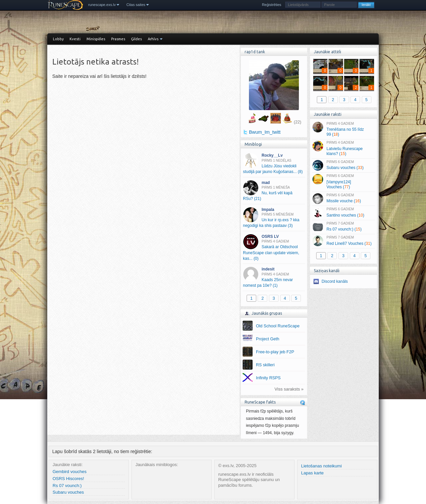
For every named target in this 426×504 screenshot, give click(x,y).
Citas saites (136, 5)
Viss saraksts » (289, 389)
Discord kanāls (335, 281)
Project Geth (268, 339)
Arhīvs (153, 39)
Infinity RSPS (268, 378)
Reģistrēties (272, 5)
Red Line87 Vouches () (343, 241)
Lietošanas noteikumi (321, 466)
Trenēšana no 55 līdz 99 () (343, 129)
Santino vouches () (343, 213)
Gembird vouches (70, 472)
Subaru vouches (68, 492)
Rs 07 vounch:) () (343, 227)
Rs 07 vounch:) (67, 486)
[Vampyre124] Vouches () (343, 182)
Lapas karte (313, 473)
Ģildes (136, 39)
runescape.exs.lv (102, 5)
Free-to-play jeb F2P (275, 352)
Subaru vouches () (343, 165)
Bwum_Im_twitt (265, 132)
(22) (298, 122)
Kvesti (75, 39)
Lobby (58, 39)
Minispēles (96, 39)
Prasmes (118, 39)
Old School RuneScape (278, 326)
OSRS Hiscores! (68, 479)
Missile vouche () (343, 199)
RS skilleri (265, 365)
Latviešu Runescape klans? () (343, 148)
